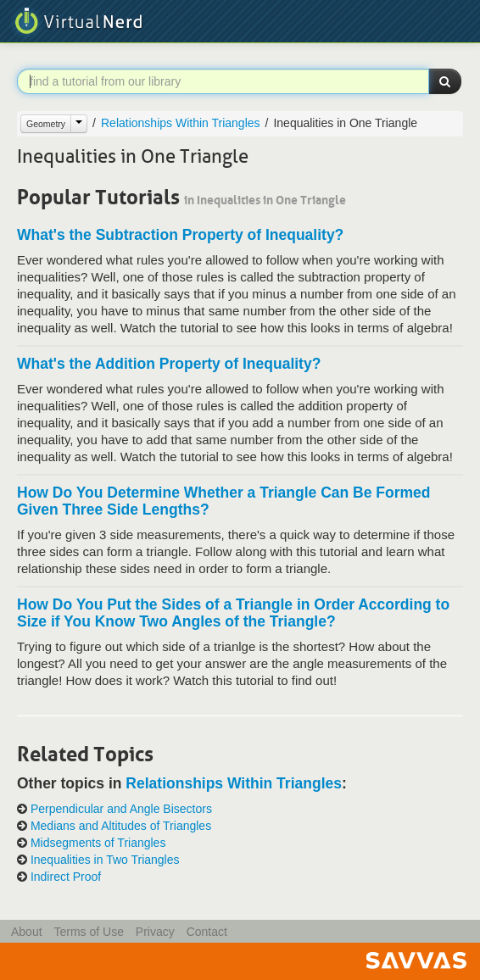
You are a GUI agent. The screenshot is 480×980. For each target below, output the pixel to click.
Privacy (155, 932)
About (27, 932)
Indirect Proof (66, 877)
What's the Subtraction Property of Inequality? (180, 235)
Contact (207, 932)
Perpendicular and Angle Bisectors (121, 809)
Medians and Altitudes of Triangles (121, 826)
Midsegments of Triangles (98, 843)
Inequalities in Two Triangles (105, 860)
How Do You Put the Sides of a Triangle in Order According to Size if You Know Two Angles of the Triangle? (233, 613)
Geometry (46, 124)
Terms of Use (88, 932)
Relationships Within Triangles (181, 123)
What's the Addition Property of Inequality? (169, 364)
